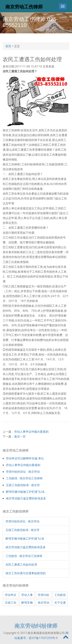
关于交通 (60, 603)
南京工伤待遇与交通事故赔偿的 (26, 573)
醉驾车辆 (27, 603)
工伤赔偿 (60, 595)
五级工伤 (11, 603)
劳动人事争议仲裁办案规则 (31, 432)
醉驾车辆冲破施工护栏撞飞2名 (25, 492)
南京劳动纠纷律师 (36, 626)
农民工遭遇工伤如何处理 (21, 565)
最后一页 (20, 436)
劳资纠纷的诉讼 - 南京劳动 (23, 472)
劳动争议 (11, 595)
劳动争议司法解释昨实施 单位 (25, 458)
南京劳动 (44, 603)
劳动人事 (27, 595)
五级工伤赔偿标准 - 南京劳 (23, 485)
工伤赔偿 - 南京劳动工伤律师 (24, 478)
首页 (8, 46)
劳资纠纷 (44, 595)
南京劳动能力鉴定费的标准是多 (26, 498)
